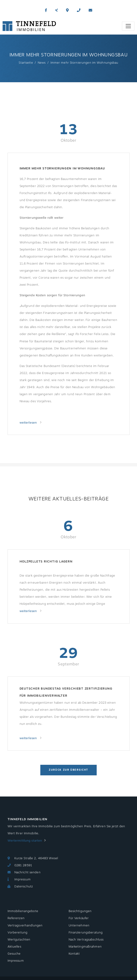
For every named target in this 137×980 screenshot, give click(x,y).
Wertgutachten (19, 940)
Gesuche (14, 954)
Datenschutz (24, 886)
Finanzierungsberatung (86, 933)
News (42, 63)
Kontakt (74, 954)
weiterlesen (29, 423)
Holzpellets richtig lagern (46, 562)
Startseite (26, 63)
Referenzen (16, 918)
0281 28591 (23, 865)
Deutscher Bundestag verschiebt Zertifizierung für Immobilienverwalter (66, 692)
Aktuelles (14, 947)
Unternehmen (79, 925)
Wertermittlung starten (25, 841)
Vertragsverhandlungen (25, 925)
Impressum (23, 879)
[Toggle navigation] (128, 26)
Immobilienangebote (23, 911)
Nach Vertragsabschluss (86, 940)
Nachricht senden (27, 872)
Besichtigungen (80, 911)
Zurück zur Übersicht (68, 770)
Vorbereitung (18, 933)
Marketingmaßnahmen (85, 947)
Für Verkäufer (79, 918)
